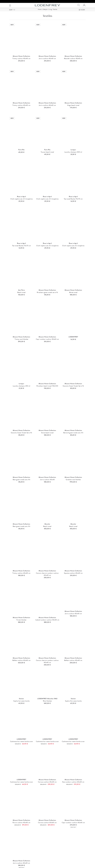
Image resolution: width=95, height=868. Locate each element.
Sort (11, 12)
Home (40, 12)
